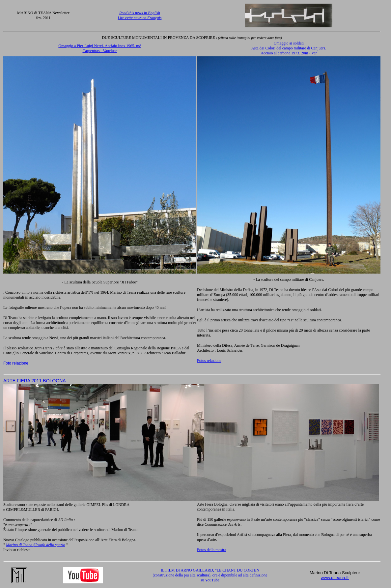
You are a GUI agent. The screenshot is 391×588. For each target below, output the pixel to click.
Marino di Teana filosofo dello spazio (36, 545)
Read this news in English (140, 13)
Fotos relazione (209, 361)
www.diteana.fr (335, 578)
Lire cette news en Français (140, 18)
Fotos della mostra (212, 550)
